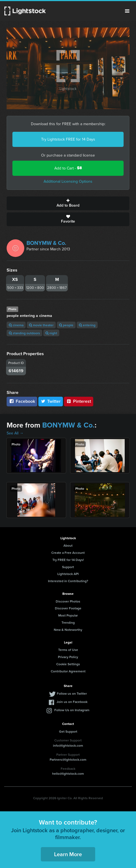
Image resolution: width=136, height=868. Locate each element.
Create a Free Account (68, 553)
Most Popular (68, 615)
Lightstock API (68, 574)
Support (68, 567)
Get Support (68, 731)
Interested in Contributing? (68, 581)
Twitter (51, 401)
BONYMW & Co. (46, 243)
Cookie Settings (68, 664)
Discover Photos (68, 601)
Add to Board (68, 203)
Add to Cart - (68, 168)
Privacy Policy (68, 657)
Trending (68, 622)
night (51, 333)
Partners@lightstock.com (68, 759)
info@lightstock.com (68, 745)
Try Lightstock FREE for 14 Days (68, 139)
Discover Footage (68, 608)
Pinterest (79, 401)
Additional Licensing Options (68, 181)
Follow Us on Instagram (72, 710)
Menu (127, 11)
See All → (15, 433)
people (66, 325)
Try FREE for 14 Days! (68, 560)
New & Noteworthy (68, 630)
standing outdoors (24, 333)
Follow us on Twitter (72, 693)
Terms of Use (68, 650)
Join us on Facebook (72, 702)
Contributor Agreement (68, 671)
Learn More (68, 854)
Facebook (22, 401)
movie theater (41, 325)
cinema (16, 325)
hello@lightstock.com (68, 773)
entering (87, 325)
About (68, 545)
